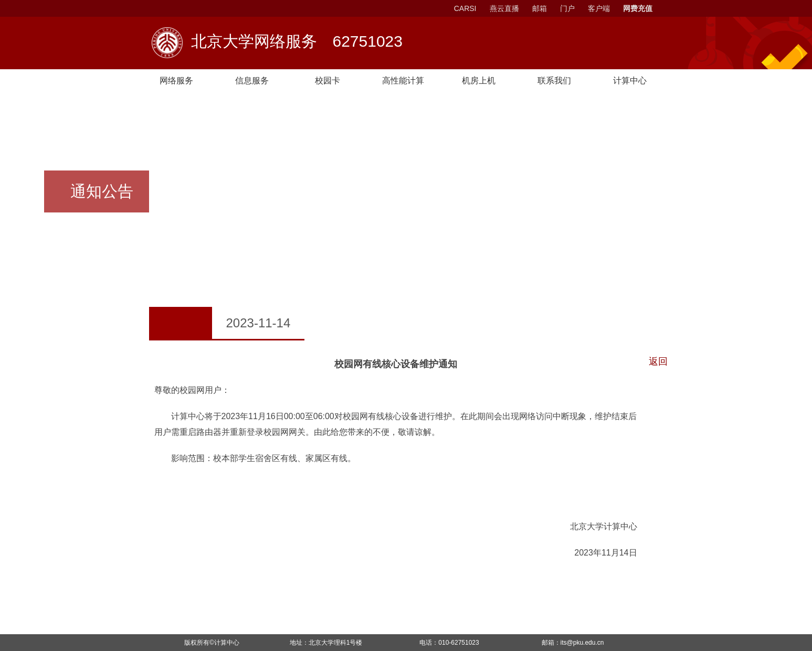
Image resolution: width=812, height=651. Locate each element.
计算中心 (227, 643)
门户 (567, 8)
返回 (658, 361)
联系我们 (554, 81)
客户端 (599, 8)
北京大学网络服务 (297, 42)
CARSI (465, 8)
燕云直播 (504, 8)
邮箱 (540, 8)
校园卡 (328, 81)
